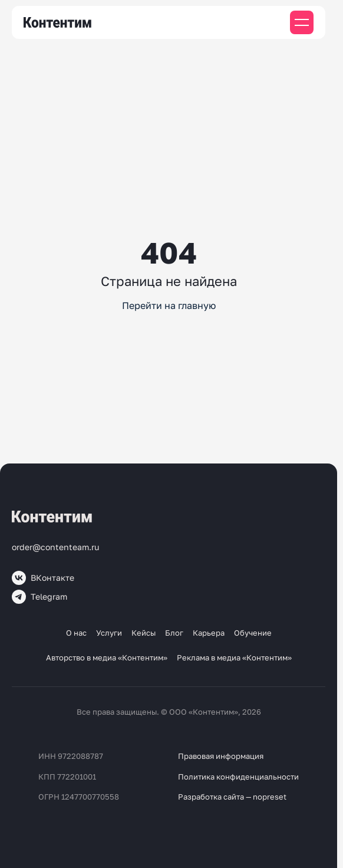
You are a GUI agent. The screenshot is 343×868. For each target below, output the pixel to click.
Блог (174, 633)
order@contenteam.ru (55, 547)
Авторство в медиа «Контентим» (107, 657)
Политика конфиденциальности (238, 777)
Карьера (209, 633)
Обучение (253, 633)
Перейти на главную (169, 305)
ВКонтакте (43, 578)
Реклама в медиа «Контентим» (234, 657)
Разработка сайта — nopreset (232, 797)
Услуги (109, 633)
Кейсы (144, 633)
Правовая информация (221, 756)
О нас (76, 633)
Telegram (39, 597)
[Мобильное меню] (302, 22)
